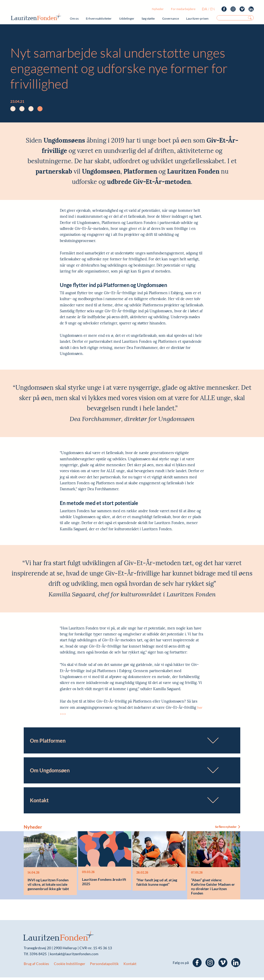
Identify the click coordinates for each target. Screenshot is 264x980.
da (205, 9)
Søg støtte (148, 18)
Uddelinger (127, 18)
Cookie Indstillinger (70, 966)
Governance (171, 18)
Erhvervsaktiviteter (99, 18)
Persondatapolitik (104, 966)
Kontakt (130, 966)
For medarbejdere (183, 9)
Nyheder (158, 9)
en (213, 9)
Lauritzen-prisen (197, 18)
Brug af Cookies (36, 966)
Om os (74, 18)
